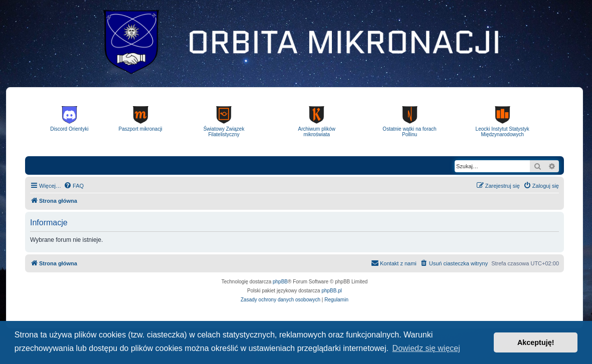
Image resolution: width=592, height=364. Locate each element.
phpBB (280, 282)
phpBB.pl (332, 291)
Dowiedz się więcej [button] (426, 348)
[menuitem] (74, 186)
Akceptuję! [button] (536, 342)
